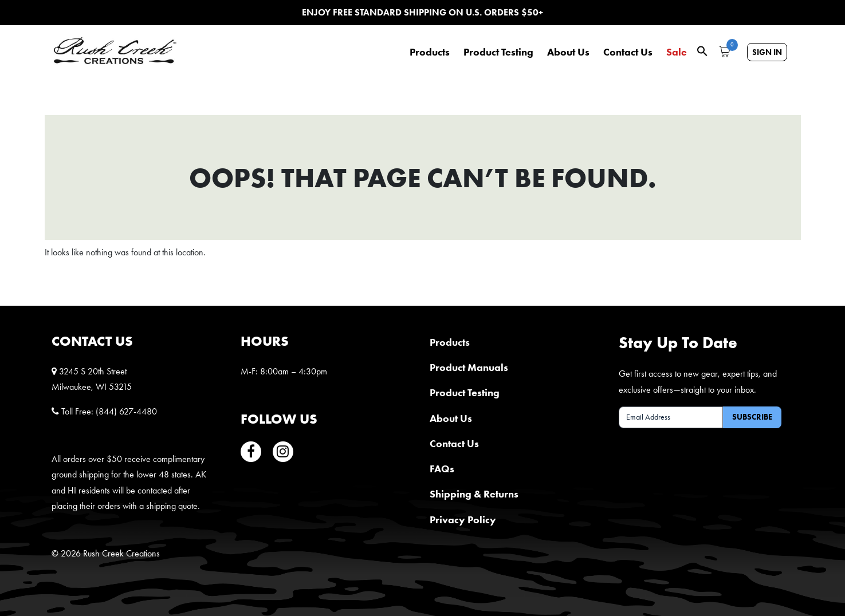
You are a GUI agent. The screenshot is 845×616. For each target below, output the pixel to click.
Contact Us (628, 52)
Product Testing (498, 52)
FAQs (442, 469)
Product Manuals (469, 367)
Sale (677, 52)
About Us (568, 52)
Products (430, 52)
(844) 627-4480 (126, 411)
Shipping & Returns (474, 494)
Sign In (767, 52)
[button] (702, 50)
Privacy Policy (463, 520)
